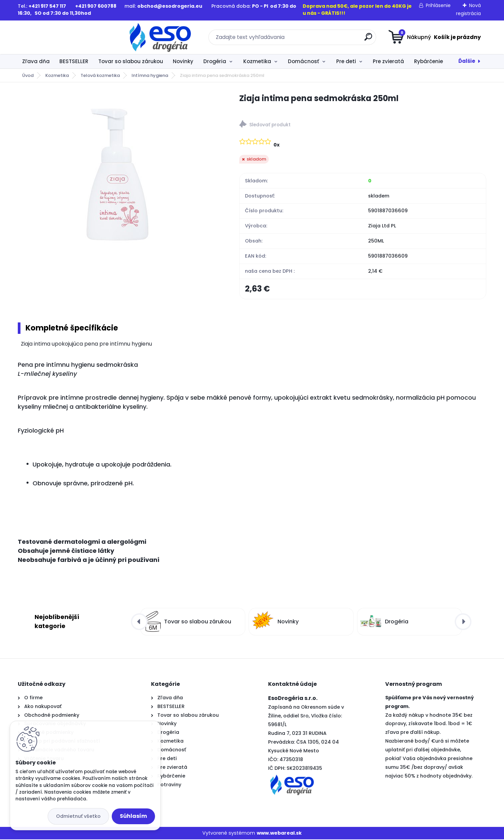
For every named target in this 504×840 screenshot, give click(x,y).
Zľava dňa (36, 61)
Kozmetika (257, 61)
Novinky (183, 61)
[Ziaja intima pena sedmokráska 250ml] (118, 173)
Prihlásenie (438, 5)
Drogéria (215, 61)
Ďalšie (467, 61)
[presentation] (139, 622)
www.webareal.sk (279, 834)
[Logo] (59, 37)
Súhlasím (133, 816)
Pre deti (346, 61)
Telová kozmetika (100, 75)
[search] (318, 39)
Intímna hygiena (150, 75)
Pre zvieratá (388, 61)
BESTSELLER (74, 61)
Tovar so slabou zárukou (131, 61)
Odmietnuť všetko (78, 816)
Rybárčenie (429, 61)
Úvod (28, 75)
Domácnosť (304, 61)
